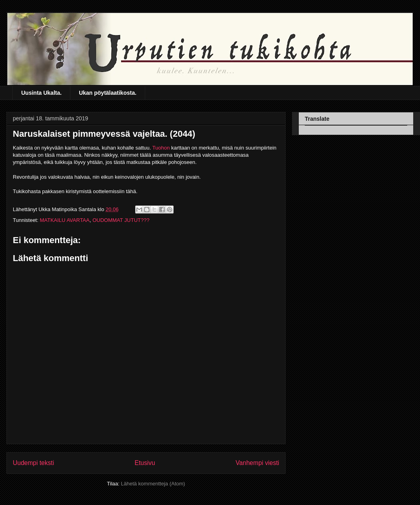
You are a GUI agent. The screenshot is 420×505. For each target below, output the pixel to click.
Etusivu (145, 463)
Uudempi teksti (33, 463)
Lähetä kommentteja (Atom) (153, 484)
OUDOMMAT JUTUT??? (121, 220)
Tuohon (161, 148)
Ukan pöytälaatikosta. (108, 93)
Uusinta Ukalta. (41, 93)
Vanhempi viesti (257, 463)
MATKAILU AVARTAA (65, 220)
